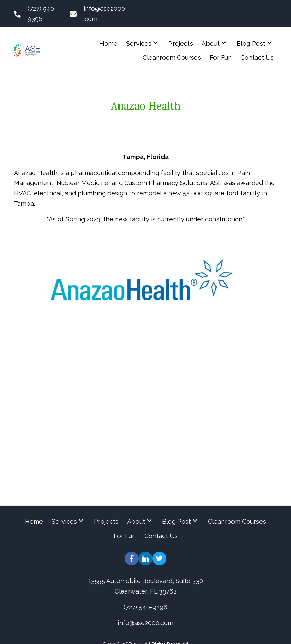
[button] (156, 42)
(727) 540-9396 (145, 607)
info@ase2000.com (145, 623)
